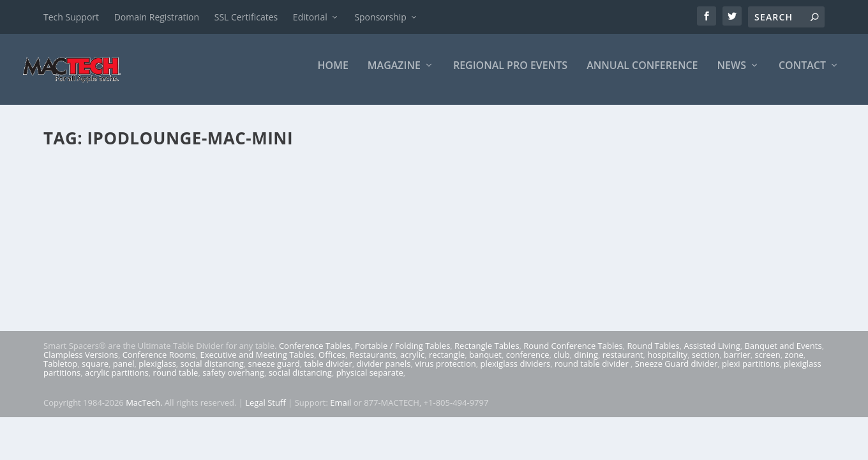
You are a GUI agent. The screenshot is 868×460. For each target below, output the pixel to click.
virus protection (445, 372)
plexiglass (157, 372)
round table (176, 381)
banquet (485, 364)
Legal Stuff (266, 411)
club (561, 364)
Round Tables (653, 355)
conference (528, 364)
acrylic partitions (117, 381)
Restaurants (373, 364)
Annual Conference (642, 74)
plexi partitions (751, 372)
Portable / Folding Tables (402, 355)
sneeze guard (274, 372)
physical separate (370, 381)
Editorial (310, 17)
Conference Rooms (159, 364)
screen (768, 364)
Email (340, 411)
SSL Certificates (246, 17)
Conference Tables (315, 355)
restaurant (623, 364)
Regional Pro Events (510, 74)
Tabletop (60, 372)
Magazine (394, 74)
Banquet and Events (783, 355)
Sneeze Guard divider (676, 372)
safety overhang (233, 381)
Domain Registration (157, 17)
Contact (802, 74)
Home (333, 74)
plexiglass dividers (515, 372)
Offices (332, 364)
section (706, 364)
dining (587, 364)
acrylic (412, 364)
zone (794, 364)
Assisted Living (712, 355)
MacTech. (144, 411)
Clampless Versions (81, 364)
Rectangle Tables (487, 355)
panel (124, 372)
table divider (328, 372)
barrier (737, 364)
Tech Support (71, 17)
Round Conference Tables (573, 355)
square (95, 372)
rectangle (447, 364)
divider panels (384, 372)
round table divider (593, 372)
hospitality (667, 364)
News (732, 74)
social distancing (212, 372)
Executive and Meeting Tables (257, 364)
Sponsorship (380, 17)
